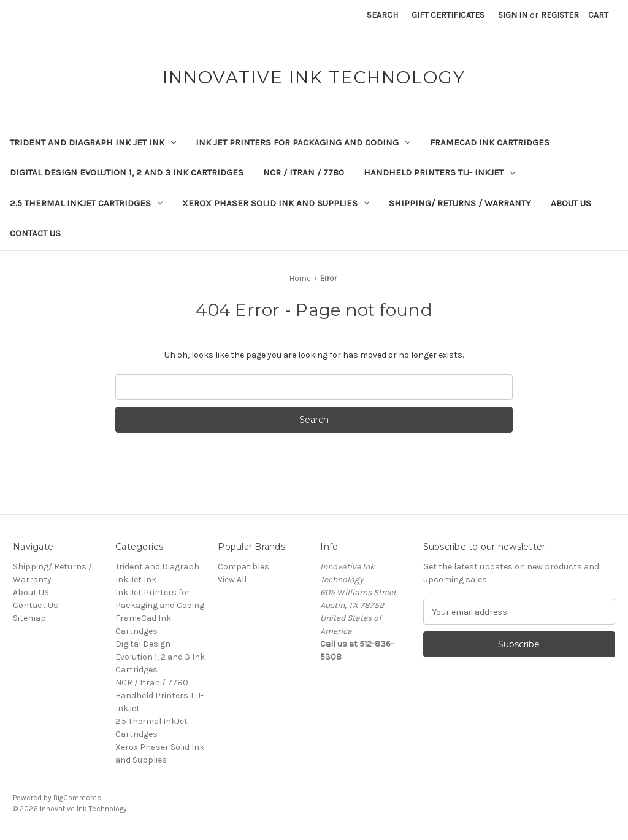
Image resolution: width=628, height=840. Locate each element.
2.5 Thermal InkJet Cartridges (86, 203)
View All (232, 580)
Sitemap (29, 618)
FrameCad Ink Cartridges (490, 142)
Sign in (513, 15)
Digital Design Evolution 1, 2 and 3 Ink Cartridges (127, 172)
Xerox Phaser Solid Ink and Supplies (276, 203)
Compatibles (243, 567)
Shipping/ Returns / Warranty (460, 203)
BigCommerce (77, 798)
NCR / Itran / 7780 (304, 172)
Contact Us (35, 233)
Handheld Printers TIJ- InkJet (439, 172)
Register (560, 15)
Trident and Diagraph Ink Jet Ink (93, 142)
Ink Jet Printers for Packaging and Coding (303, 142)
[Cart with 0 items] (598, 15)
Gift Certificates (448, 15)
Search (382, 15)
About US (571, 203)
